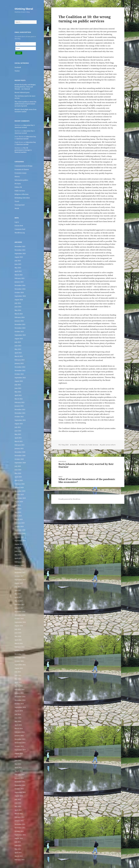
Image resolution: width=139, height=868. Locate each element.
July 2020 (18, 466)
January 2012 (19, 821)
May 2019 (18, 512)
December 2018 (20, 530)
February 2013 (20, 775)
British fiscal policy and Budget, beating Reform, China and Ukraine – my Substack (25, 87)
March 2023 (19, 356)
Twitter (17, 71)
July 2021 (18, 427)
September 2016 (20, 622)
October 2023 (19, 332)
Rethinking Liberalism (22, 198)
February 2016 (20, 647)
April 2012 (18, 810)
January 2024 (19, 321)
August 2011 (19, 838)
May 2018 (18, 555)
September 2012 (20, 792)
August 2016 (19, 626)
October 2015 (19, 661)
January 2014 (19, 736)
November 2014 (20, 700)
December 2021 (20, 409)
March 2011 (19, 856)
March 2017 (19, 601)
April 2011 (18, 853)
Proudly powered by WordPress (69, 499)
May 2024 (18, 310)
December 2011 (20, 824)
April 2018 (18, 558)
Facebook (18, 67)
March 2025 (19, 275)
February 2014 (20, 732)
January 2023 (19, 363)
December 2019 (20, 491)
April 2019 (18, 516)
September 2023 (20, 335)
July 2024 (18, 303)
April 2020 (18, 477)
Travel (17, 201)
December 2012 (20, 782)
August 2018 (19, 544)
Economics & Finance (22, 169)
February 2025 (20, 278)
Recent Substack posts (22, 92)
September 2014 (20, 707)
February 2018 (20, 562)
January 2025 (19, 282)
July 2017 (18, 587)
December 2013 (20, 739)
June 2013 (18, 760)
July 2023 (18, 342)
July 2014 (18, 714)
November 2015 (20, 658)
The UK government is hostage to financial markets (23, 150)
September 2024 (20, 296)
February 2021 (20, 445)
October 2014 (19, 704)
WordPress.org (20, 233)
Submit (19, 53)
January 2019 (19, 526)
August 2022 (19, 381)
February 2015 (20, 690)
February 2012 (20, 817)
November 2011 (20, 828)
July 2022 (18, 385)
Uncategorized (20, 205)
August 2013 (19, 753)
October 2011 (19, 831)
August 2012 (19, 796)
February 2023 (20, 360)
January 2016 (19, 651)
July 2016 (18, 629)
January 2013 (19, 778)
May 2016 (18, 636)
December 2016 (20, 612)
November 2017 (20, 573)
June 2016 (18, 633)
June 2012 (18, 803)
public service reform (108, 445)
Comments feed (20, 229)
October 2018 (19, 537)
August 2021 (19, 424)
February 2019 (20, 523)
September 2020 (20, 463)
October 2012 (19, 789)
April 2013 (18, 768)
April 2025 (18, 271)
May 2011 (18, 849)
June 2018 (18, 551)
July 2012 (18, 799)
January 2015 (19, 693)
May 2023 (18, 349)
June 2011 (18, 845)
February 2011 (20, 860)
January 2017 (19, 608)
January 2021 (19, 448)
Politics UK (18, 187)
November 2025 (20, 250)
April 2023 (18, 353)
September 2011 (20, 835)
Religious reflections (22, 194)
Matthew (74, 445)
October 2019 (19, 495)
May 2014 (18, 721)
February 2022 (20, 402)
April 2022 (18, 395)
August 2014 (19, 711)
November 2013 (20, 743)
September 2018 (20, 541)
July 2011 (18, 842)
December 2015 (20, 654)
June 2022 (18, 388)
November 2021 (20, 413)
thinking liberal (24, 9)
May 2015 (18, 679)
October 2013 (19, 746)
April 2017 (18, 597)
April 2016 (18, 640)
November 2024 (20, 289)
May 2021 (18, 434)
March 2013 (19, 771)
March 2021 (19, 441)
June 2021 (18, 431)
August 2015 (19, 668)
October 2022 (19, 374)
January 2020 (19, 487)
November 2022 (20, 371)
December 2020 (20, 452)
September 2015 (20, 665)
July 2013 (18, 757)
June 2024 (18, 307)
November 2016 (20, 615)
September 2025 (20, 254)
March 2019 (19, 519)
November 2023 (20, 328)
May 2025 (18, 268)
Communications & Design (23, 166)
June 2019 (18, 509)
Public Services (20, 191)
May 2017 (18, 594)
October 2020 (19, 459)
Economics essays (21, 173)
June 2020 (18, 470)
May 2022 (18, 392)
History (17, 177)
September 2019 (20, 498)
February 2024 (20, 317)
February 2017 (20, 604)
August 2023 (19, 339)
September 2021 (20, 420)
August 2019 (19, 502)
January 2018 (19, 565)
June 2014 (18, 718)
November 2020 (20, 456)
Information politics (21, 180)
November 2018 (20, 534)
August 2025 (19, 257)
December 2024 (20, 285)
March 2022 (19, 399)
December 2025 (20, 246)
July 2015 (18, 672)
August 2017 (19, 583)
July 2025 (18, 261)
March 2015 (19, 686)
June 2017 (18, 590)
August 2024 (19, 300)
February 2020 (20, 484)
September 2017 (20, 580)
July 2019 (18, 505)
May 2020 (18, 473)
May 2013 (18, 764)
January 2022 (19, 406)
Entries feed (19, 226)
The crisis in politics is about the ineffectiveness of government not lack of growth (25, 104)
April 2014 (18, 725)
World (17, 208)
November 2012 (20, 785)
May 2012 (18, 807)
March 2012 (19, 814)
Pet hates (18, 184)
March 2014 (19, 729)
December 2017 (20, 569)
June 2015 (18, 675)
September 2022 (20, 378)
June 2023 (18, 346)
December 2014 (20, 697)
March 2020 (19, 480)
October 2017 (19, 576)
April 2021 (18, 438)
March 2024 (19, 314)
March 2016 (19, 643)
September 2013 (20, 750)
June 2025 (18, 264)
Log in (17, 222)
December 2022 (20, 367)
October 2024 (19, 293)
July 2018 (18, 548)
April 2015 (18, 682)
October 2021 (19, 417)
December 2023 (20, 324)
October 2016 (19, 619)
